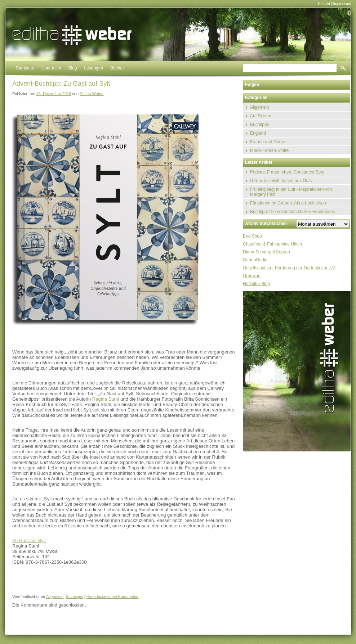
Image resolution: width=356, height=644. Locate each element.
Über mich (51, 68)
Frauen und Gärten (268, 142)
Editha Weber (92, 94)
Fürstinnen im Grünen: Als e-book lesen (288, 203)
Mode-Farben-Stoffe (269, 150)
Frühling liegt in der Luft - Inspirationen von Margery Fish (291, 192)
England (258, 133)
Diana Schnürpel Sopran (266, 252)
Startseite (25, 68)
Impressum (342, 4)
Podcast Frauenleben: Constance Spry (287, 172)
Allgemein (55, 596)
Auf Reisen (261, 116)
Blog (72, 68)
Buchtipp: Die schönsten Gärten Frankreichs (292, 212)
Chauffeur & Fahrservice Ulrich (272, 244)
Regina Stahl (106, 399)
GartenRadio (255, 260)
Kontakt (324, 4)
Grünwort (252, 276)
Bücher (117, 68)
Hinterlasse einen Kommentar (113, 596)
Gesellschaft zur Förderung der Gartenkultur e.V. (289, 268)
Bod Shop (252, 236)
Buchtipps (74, 596)
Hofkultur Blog (256, 284)
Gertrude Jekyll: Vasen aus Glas (281, 181)
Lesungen (94, 68)
